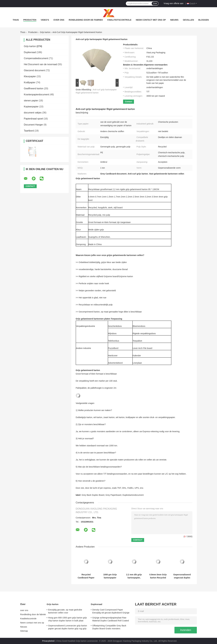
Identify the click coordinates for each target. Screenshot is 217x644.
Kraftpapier (30, 82)
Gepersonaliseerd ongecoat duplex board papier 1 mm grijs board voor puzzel (182, 576)
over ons (59, 20)
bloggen (204, 20)
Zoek (155, 4)
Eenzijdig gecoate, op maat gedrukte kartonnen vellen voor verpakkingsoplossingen (65, 612)
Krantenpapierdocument (36, 95)
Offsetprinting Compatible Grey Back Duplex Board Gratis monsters (109, 627)
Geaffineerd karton (34, 88)
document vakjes (33, 113)
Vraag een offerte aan (173, 3)
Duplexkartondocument (133, 495)
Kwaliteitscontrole (119, 20)
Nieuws (174, 20)
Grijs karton (45, 32)
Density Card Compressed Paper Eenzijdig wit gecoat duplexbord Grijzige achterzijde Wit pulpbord (111, 612)
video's (45, 20)
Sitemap (24, 631)
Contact (129, 102)
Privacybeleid (48, 641)
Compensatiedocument (36, 58)
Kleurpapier (30, 76)
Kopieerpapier (31, 107)
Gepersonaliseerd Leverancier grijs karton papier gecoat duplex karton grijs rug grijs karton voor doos (68, 628)
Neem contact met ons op (151, 20)
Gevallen (188, 20)
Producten (30, 20)
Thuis (16, 20)
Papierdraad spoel (33, 119)
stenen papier (31, 101)
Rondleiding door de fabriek (86, 20)
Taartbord (29, 131)
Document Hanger (33, 125)
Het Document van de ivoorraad (40, 64)
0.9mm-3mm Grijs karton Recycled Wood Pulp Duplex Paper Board (158, 576)
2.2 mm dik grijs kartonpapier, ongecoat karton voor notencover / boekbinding (134, 576)
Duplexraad (30, 52)
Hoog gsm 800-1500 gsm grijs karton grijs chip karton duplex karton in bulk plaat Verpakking (67, 620)
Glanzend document (34, 70)
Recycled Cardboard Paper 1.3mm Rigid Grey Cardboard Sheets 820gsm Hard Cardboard (86, 576)
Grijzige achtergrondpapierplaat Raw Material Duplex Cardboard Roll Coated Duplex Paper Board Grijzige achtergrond (111, 620)
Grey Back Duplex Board (93, 495)
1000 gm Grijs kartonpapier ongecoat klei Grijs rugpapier (110, 576)
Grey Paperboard (113, 495)
